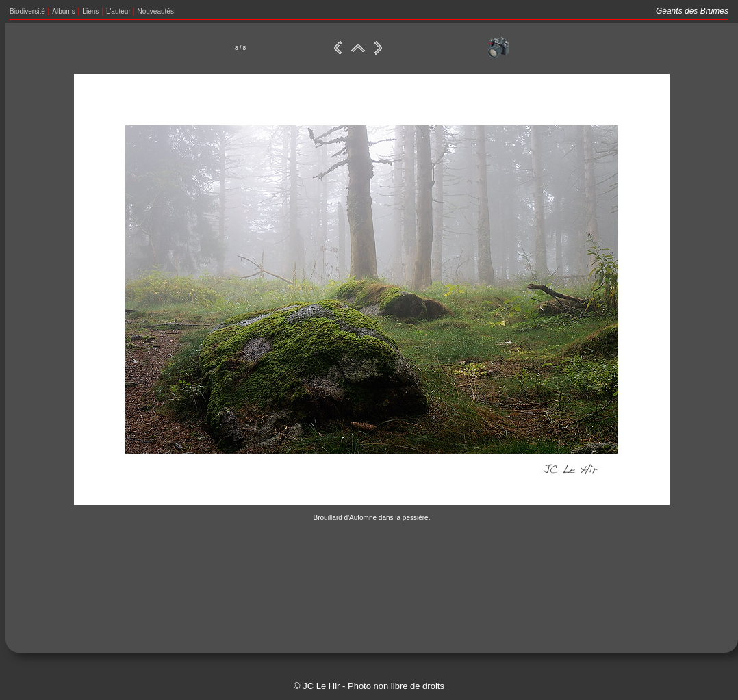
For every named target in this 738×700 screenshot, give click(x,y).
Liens (90, 11)
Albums (63, 11)
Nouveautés (156, 11)
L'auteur (119, 11)
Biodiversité (27, 11)
